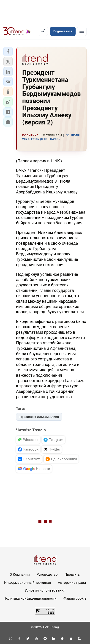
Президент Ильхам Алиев (39, 417)
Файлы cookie (75, 598)
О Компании (20, 575)
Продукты (73, 575)
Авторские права (72, 583)
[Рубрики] (82, 31)
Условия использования (45, 590)
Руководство (47, 575)
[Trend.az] (17, 31)
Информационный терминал (28, 583)
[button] (8, 52)
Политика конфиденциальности (30, 598)
